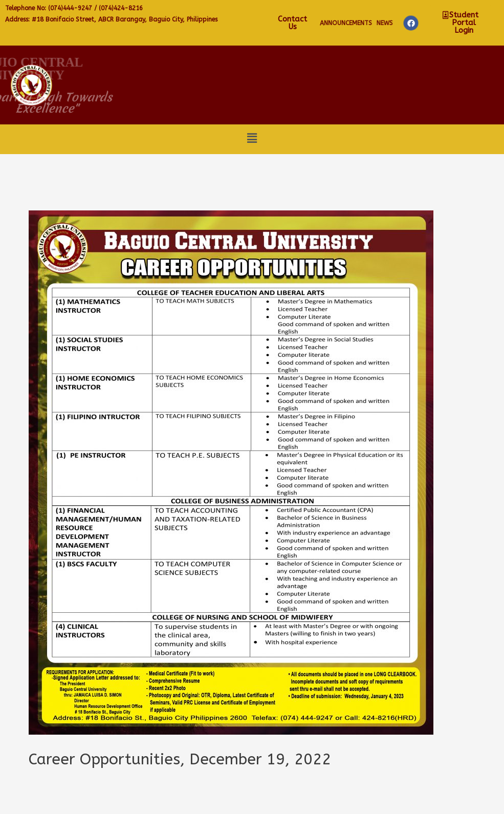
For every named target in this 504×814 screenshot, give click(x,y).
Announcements (427, 23)
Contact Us (376, 23)
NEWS (467, 23)
